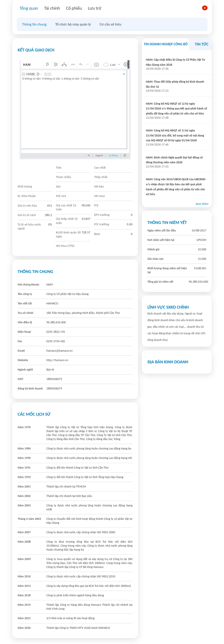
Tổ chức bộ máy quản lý (73, 24)
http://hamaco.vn (57, 360)
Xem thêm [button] (202, 204)
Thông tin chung (34, 24)
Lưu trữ (95, 8)
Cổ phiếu (74, 8)
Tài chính (52, 8)
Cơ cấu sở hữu (110, 24)
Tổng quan (29, 8)
